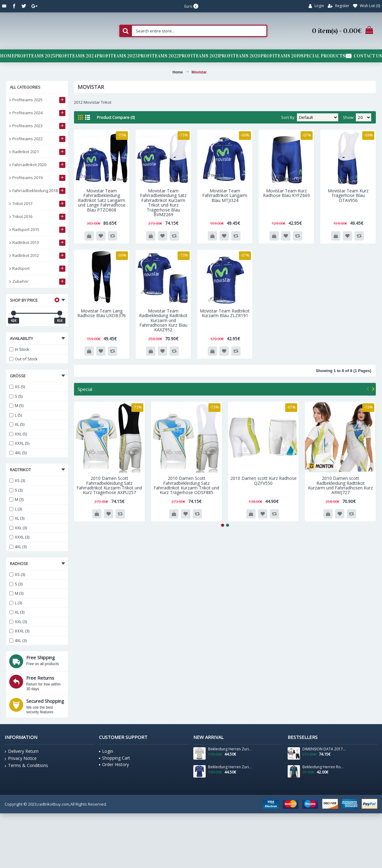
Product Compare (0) (116, 117)
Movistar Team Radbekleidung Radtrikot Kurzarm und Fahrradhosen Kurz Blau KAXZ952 (163, 320)
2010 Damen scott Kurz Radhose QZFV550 (263, 480)
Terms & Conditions (26, 765)
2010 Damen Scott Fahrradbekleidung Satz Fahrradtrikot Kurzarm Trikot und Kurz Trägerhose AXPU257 (109, 485)
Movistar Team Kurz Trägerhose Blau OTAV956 (348, 195)
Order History (114, 764)
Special (85, 389)
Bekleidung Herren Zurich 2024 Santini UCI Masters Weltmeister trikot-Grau (230, 749)
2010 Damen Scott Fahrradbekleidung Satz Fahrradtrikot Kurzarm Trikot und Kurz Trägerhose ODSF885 (186, 485)
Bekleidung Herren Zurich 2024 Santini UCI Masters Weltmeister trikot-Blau (230, 767)
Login (106, 751)
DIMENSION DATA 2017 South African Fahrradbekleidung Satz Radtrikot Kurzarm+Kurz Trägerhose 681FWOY (324, 749)
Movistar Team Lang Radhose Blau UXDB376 (102, 313)
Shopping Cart (115, 758)
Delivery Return (22, 751)
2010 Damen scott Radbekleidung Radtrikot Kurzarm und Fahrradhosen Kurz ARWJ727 (340, 485)
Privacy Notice (21, 758)
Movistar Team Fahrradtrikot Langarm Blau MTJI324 (225, 195)
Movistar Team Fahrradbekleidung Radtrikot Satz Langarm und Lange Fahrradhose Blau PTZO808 (102, 200)
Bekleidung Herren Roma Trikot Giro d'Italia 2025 (324, 767)
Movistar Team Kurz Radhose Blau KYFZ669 (286, 193)
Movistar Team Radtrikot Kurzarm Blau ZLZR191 (225, 313)
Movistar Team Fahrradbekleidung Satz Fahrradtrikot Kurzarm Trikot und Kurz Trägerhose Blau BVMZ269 (163, 203)
